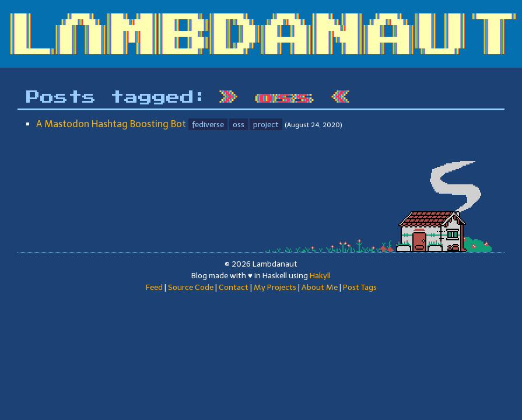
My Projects (275, 287)
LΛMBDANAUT (265, 37)
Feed (154, 287)
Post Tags (360, 287)
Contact (234, 287)
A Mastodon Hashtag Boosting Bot (111, 124)
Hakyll (320, 275)
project (266, 124)
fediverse (208, 124)
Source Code (191, 287)
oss (239, 124)
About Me (320, 287)
